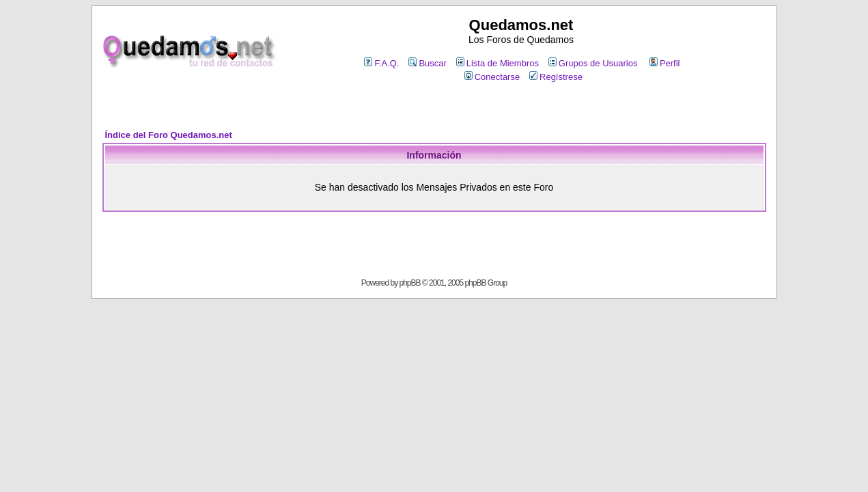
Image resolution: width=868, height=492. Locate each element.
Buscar (427, 63)
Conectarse (492, 77)
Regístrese (556, 77)
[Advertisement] (434, 107)
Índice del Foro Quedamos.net (169, 135)
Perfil (665, 63)
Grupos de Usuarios (593, 63)
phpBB (410, 283)
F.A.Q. (381, 63)
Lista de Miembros (498, 63)
